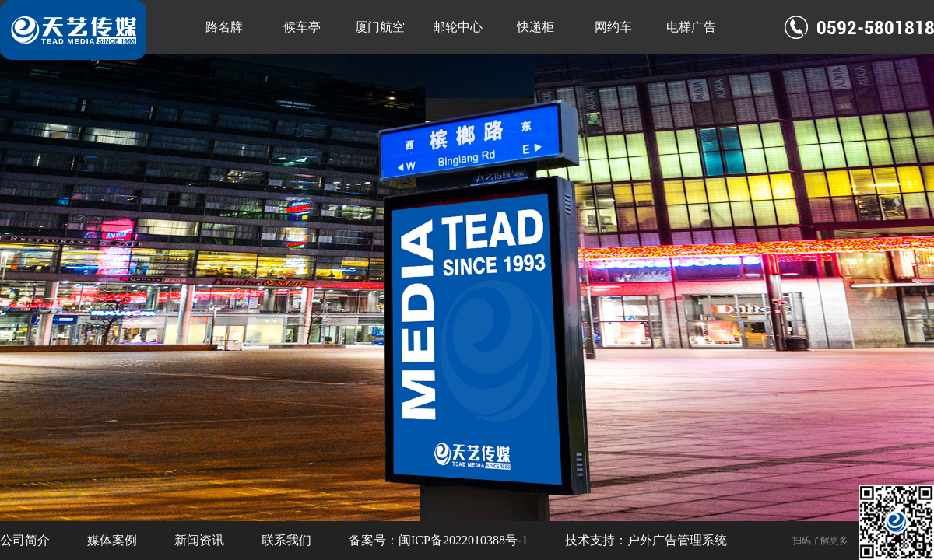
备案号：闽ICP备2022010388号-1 (438, 540)
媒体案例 (112, 540)
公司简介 (25, 540)
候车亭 (302, 27)
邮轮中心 (458, 27)
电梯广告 (691, 27)
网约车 (613, 27)
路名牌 (224, 27)
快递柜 (535, 27)
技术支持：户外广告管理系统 (646, 540)
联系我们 (286, 540)
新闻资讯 (199, 540)
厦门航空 (380, 27)
